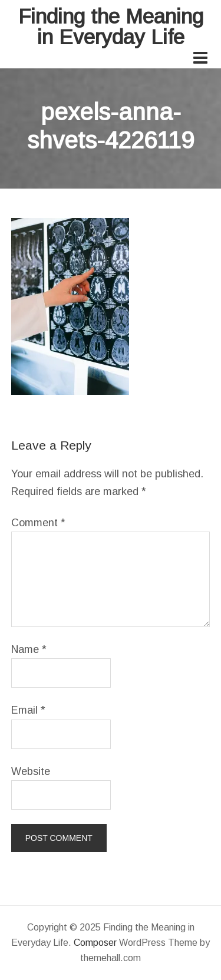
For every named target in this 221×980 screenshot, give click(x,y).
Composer (95, 943)
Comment (38, 523)
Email (28, 710)
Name (29, 649)
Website (31, 771)
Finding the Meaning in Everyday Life (111, 27)
